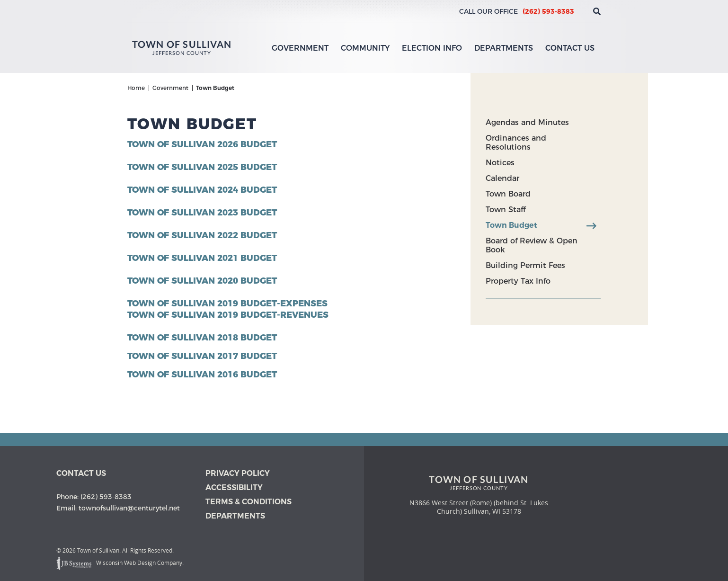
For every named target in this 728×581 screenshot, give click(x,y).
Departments (504, 48)
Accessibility (234, 487)
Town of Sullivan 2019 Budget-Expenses (227, 304)
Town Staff (506, 210)
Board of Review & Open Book (532, 245)
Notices (500, 163)
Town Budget (511, 225)
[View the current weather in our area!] (581, 11)
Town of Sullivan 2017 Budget (202, 356)
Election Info (432, 48)
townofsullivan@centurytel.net (129, 508)
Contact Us (570, 48)
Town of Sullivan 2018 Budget (202, 338)
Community (365, 48)
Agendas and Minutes (527, 122)
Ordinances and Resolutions (516, 143)
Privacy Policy (238, 473)
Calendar (502, 178)
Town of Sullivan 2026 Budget (202, 144)
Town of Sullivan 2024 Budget (202, 190)
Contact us (81, 473)
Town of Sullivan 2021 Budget (202, 258)
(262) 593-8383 (548, 11)
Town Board (508, 194)
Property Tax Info (518, 281)
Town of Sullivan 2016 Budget (202, 375)
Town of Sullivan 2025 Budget (202, 167)
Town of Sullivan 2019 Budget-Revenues (228, 315)
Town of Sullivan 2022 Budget (202, 235)
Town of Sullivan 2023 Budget (202, 213)
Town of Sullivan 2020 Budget (202, 281)
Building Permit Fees (525, 265)
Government (300, 48)
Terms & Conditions (249, 502)
